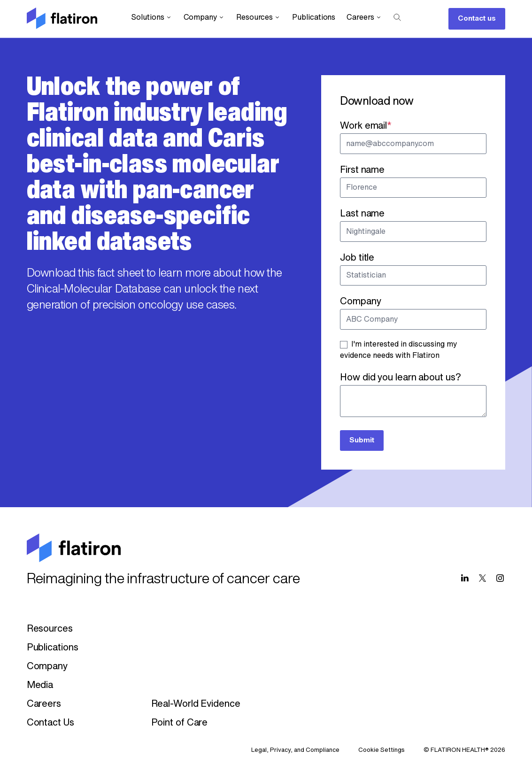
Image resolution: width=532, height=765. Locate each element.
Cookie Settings (382, 750)
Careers (364, 18)
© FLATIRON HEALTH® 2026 (464, 750)
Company (204, 18)
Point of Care (180, 723)
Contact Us (50, 723)
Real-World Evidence (196, 704)
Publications (314, 18)
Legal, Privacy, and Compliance (295, 750)
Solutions (151, 18)
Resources (258, 18)
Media (40, 686)
